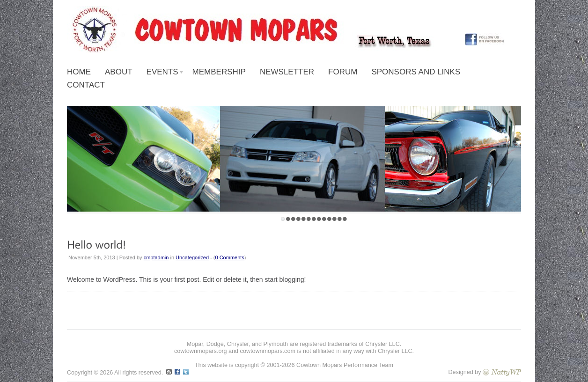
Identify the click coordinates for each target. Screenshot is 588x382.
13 (345, 219)
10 (329, 219)
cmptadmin (156, 257)
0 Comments (230, 257)
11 (334, 219)
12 (340, 219)
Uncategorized (192, 257)
